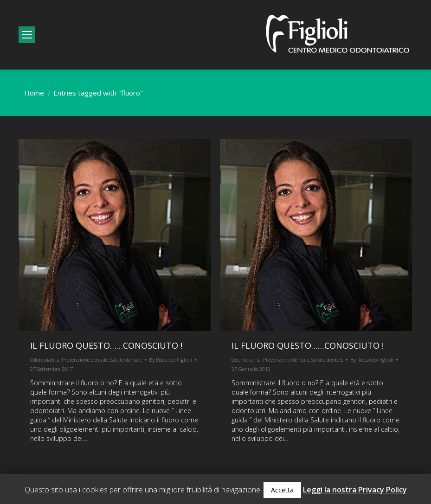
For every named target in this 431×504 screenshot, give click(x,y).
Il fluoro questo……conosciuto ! (106, 345)
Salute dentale (126, 360)
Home (34, 93)
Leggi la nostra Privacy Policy (355, 490)
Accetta (282, 490)
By (170, 360)
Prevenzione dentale (85, 360)
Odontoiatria (45, 360)
